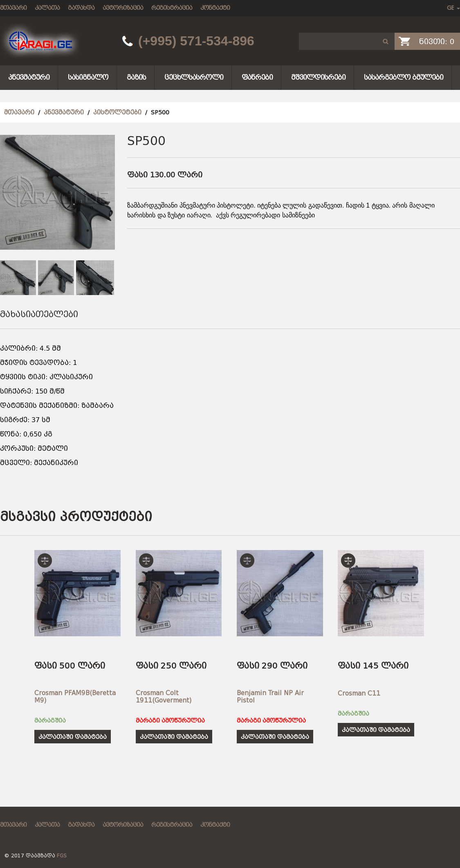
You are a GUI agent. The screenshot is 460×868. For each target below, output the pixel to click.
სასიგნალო (88, 77)
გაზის (136, 77)
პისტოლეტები (117, 112)
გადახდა (81, 8)
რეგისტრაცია (172, 8)
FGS (62, 856)
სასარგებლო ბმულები (404, 77)
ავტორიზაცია (123, 8)
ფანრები (257, 77)
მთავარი (13, 8)
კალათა (47, 8)
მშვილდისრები (318, 77)
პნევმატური (29, 77)
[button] (386, 41)
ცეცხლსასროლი (194, 77)
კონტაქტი (215, 8)
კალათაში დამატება (73, 737)
